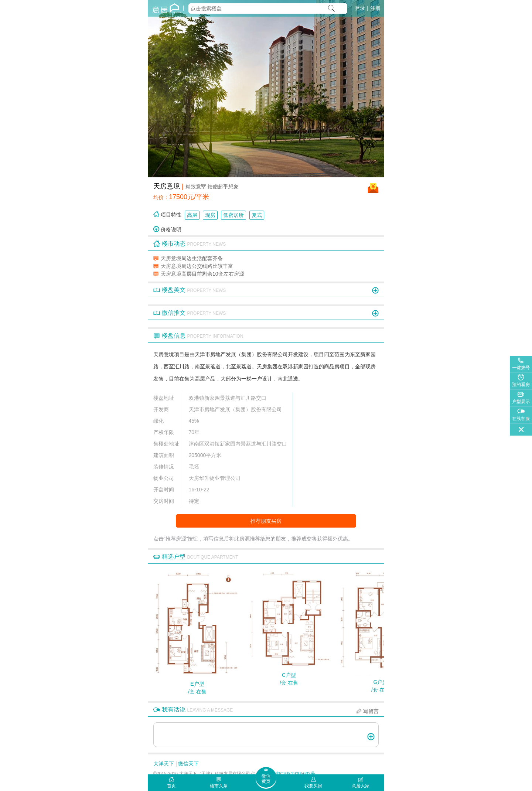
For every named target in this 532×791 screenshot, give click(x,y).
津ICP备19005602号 (295, 774)
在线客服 (521, 419)
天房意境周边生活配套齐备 (192, 258)
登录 (360, 8)
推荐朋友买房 (266, 521)
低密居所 (233, 215)
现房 (210, 215)
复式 (257, 215)
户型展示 (521, 402)
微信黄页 (266, 779)
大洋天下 (164, 764)
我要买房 (313, 786)
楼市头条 (219, 786)
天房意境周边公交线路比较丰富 (197, 266)
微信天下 (188, 764)
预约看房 (521, 385)
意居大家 (361, 786)
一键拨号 (521, 368)
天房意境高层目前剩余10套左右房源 (202, 274)
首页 (171, 786)
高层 (192, 215)
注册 (375, 8)
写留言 (371, 711)
